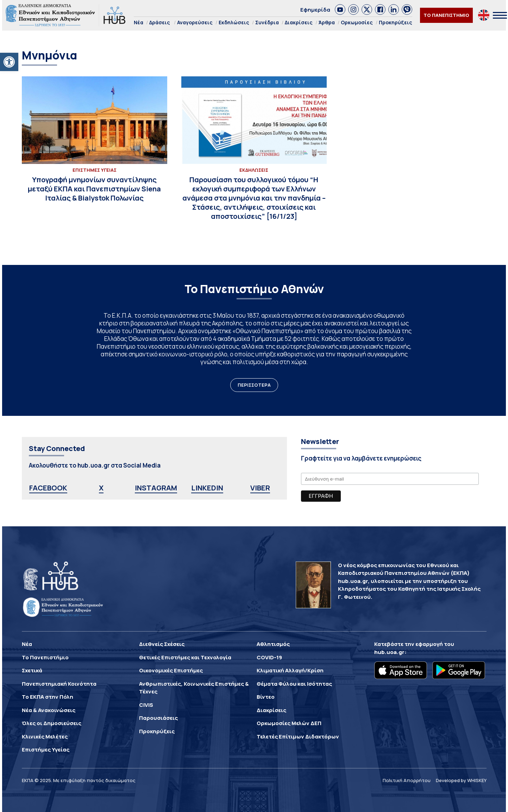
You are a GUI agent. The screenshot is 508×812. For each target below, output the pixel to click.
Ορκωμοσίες (357, 22)
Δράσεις (160, 22)
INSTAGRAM (156, 488)
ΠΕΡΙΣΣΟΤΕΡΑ (254, 385)
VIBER (260, 488)
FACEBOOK (48, 488)
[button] (9, 62)
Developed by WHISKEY (461, 780)
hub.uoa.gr (389, 652)
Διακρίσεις (299, 22)
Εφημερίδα (315, 10)
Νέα (139, 22)
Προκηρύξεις (396, 22)
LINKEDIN (207, 488)
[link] (340, 9)
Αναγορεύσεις (195, 22)
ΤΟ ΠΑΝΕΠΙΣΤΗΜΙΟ (446, 15)
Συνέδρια (267, 22)
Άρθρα (327, 22)
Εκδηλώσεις (234, 22)
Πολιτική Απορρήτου (407, 780)
